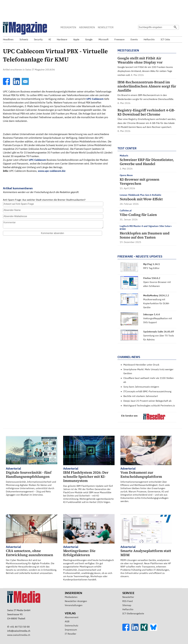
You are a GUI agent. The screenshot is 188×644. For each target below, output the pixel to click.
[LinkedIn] (17, 84)
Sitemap (127, 605)
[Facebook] (7, 84)
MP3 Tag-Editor (151, 268)
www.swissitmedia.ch (19, 635)
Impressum (71, 630)
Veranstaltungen (74, 605)
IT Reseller (70, 634)
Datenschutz (71, 625)
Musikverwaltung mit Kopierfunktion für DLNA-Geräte (156, 303)
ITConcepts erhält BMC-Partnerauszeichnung (147, 391)
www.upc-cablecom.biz (52, 171)
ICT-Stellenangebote (133, 613)
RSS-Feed (127, 601)
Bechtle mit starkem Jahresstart (141, 396)
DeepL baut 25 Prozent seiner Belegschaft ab (147, 401)
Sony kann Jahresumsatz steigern (141, 387)
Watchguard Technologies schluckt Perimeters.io (149, 405)
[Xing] (145, 630)
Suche (141, 33)
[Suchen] (175, 27)
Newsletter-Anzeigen (76, 601)
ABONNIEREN (87, 27)
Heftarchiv (128, 609)
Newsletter (128, 597)
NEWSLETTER (106, 27)
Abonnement (72, 617)
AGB (67, 621)
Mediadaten (71, 597)
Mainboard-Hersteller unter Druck (141, 365)
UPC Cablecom (95, 99)
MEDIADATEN (68, 27)
